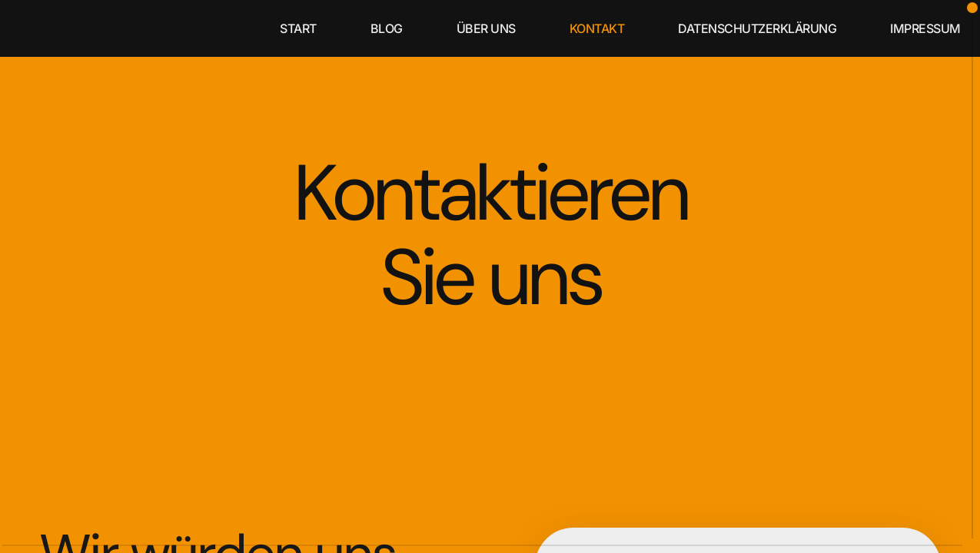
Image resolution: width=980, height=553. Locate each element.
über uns (486, 28)
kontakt (597, 28)
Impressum (925, 28)
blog (387, 28)
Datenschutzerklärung (757, 28)
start (298, 28)
